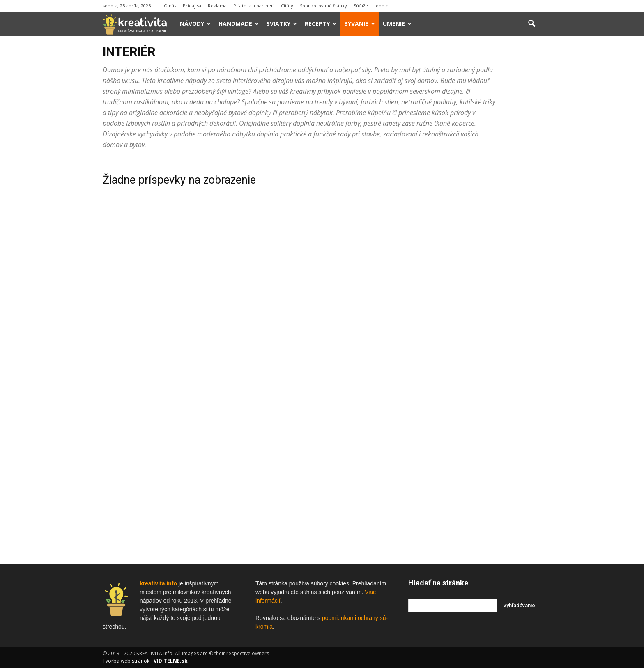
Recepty (321, 24)
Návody (195, 24)
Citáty (287, 6)
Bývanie (360, 24)
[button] (531, 24)
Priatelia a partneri (254, 6)
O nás (170, 6)
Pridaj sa (192, 6)
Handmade (239, 24)
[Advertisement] (475, 283)
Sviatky (282, 24)
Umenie (397, 24)
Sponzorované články (323, 6)
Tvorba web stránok (126, 661)
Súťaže (361, 6)
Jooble (382, 6)
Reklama (217, 6)
